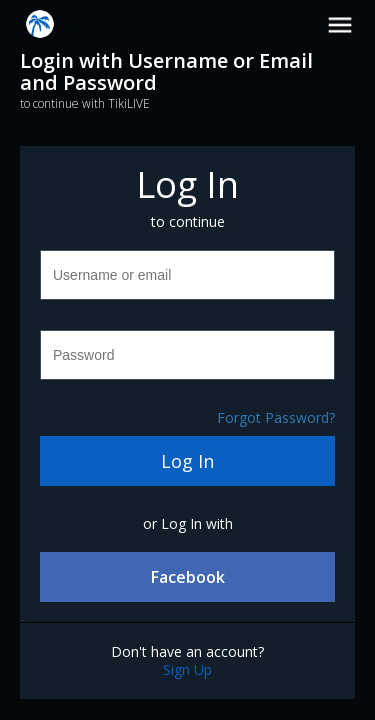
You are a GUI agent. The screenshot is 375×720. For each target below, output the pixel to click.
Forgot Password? (276, 417)
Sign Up (187, 669)
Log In (187, 461)
